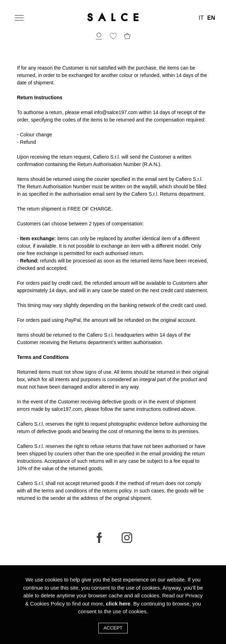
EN (211, 18)
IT (201, 18)
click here (118, 604)
